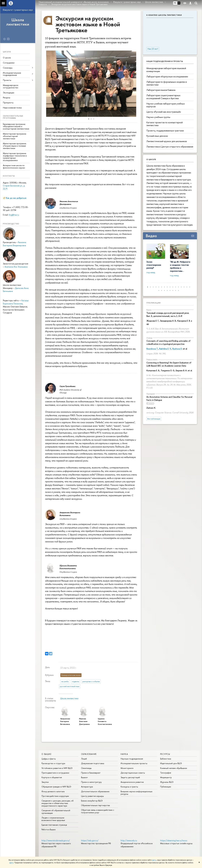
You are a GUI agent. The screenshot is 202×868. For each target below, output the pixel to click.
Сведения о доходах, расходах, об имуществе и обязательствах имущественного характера (58, 803)
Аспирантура (87, 787)
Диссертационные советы (133, 773)
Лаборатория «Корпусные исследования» (167, 77)
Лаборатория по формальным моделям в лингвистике (167, 83)
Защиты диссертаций (130, 777)
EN (179, 3)
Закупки (45, 782)
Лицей (84, 759)
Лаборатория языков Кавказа (161, 90)
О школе (7, 58)
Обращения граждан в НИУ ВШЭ (56, 787)
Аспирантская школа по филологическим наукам (14, 167)
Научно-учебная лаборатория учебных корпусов (166, 105)
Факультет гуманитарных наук (18, 10)
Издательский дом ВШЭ (171, 763)
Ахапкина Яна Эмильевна (16, 267)
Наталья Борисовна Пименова (16, 302)
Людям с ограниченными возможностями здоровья (53, 819)
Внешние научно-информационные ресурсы (136, 793)
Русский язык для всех (157, 136)
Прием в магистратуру (91, 782)
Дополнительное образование (95, 791)
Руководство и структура (53, 763)
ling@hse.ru (14, 215)
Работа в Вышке (49, 829)
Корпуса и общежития (52, 777)
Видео (151, 236)
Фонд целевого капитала (53, 791)
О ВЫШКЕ (47, 754)
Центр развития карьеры (92, 796)
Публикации (154, 303)
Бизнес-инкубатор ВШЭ (92, 801)
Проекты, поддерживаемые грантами (165, 131)
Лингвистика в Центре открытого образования (170, 147)
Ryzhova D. (177, 349)
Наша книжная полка (12, 108)
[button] (44, 84)
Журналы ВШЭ (167, 782)
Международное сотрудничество (11, 86)
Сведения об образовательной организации (56, 812)
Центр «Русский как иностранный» (164, 112)
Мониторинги (127, 768)
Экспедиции (9, 93)
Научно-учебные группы (158, 117)
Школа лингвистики (18, 22)
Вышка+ (85, 777)
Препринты (8, 103)
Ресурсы (7, 98)
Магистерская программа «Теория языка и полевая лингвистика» (15, 146)
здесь (154, 860)
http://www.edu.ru (129, 840)
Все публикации (154, 419)
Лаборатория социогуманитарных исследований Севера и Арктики (163, 97)
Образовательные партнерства (95, 805)
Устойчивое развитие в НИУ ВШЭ (57, 768)
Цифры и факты (49, 759)
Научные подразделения (132, 759)
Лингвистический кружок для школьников (167, 141)
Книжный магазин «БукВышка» (174, 768)
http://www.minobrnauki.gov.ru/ (56, 840)
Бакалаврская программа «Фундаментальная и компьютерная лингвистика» (16, 126)
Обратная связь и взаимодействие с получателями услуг (98, 811)
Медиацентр (166, 777)
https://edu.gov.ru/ (90, 840)
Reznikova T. (152, 349)
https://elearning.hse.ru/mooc (174, 840)
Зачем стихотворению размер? (154, 265)
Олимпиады (86, 768)
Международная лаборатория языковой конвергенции (166, 70)
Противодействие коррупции (55, 796)
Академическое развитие (132, 782)
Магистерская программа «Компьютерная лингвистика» (15, 136)
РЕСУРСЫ (165, 754)
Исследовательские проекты (134, 763)
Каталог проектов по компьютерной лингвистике (165, 124)
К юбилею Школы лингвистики (164, 15)
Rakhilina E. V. (165, 349)
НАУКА (124, 754)
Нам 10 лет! (153, 49)
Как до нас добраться (16, 198)
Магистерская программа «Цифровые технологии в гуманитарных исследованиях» (15, 157)
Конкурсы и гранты (129, 787)
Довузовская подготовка (93, 763)
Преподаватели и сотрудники (55, 773)
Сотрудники (9, 63)
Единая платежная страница (54, 825)
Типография (166, 773)
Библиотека (166, 759)
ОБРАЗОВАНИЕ (89, 754)
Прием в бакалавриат (91, 773)
